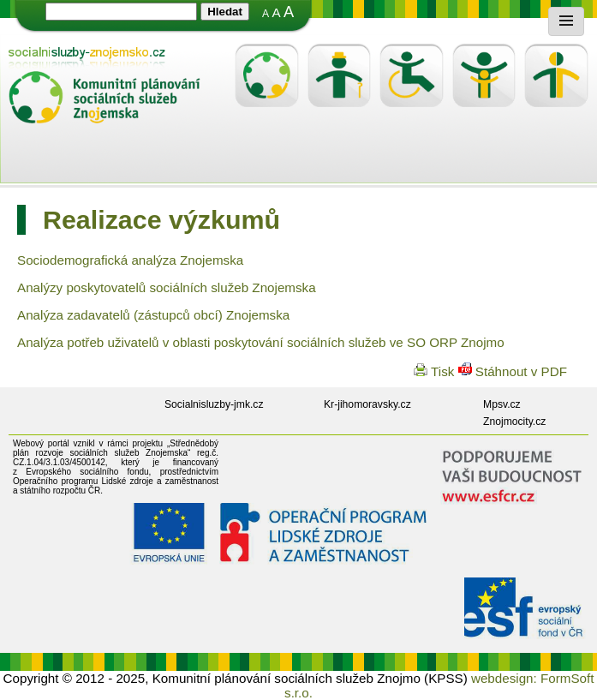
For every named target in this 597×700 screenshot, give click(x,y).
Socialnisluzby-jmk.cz (214, 404)
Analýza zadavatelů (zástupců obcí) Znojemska (153, 315)
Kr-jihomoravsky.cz (367, 404)
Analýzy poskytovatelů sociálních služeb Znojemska (167, 287)
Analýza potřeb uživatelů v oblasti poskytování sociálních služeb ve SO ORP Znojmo (261, 342)
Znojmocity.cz (514, 422)
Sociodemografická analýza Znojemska (130, 260)
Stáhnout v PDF (513, 371)
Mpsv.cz (502, 404)
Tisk (436, 371)
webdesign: (504, 678)
